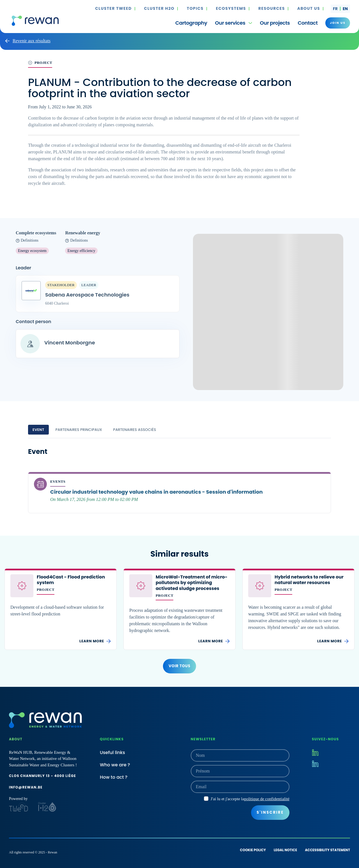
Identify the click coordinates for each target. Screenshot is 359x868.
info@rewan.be (26, 787)
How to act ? (114, 777)
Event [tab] (38, 430)
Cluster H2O (159, 9)
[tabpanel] (179, 480)
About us (309, 9)
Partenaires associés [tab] (135, 430)
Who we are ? (115, 765)
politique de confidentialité (267, 799)
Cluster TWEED (113, 9)
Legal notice (285, 850)
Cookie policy (253, 850)
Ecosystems (231, 9)
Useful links (112, 753)
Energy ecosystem (32, 251)
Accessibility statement (327, 850)
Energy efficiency (81, 251)
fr (335, 9)
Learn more (95, 641)
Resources (272, 9)
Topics (195, 9)
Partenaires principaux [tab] (79, 430)
